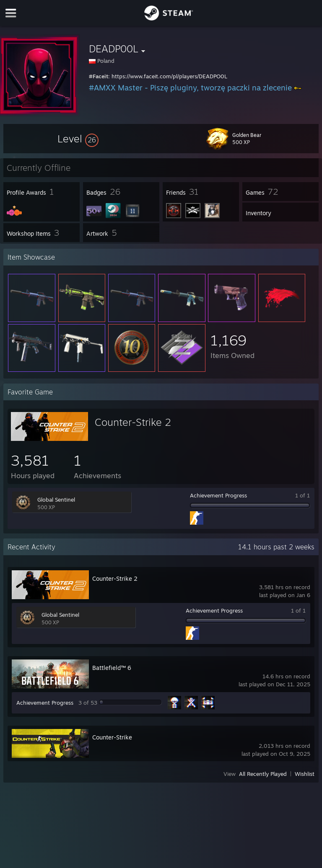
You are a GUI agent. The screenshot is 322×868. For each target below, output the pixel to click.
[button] (78, 139)
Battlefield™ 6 (112, 668)
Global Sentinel (56, 500)
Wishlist (305, 774)
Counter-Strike (112, 737)
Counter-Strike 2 (133, 422)
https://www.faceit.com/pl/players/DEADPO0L (169, 76)
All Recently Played (263, 774)
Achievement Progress (218, 495)
